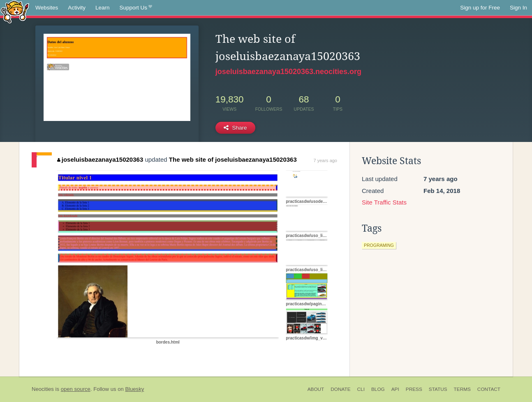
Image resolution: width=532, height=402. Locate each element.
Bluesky (134, 389)
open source (76, 389)
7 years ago (325, 160)
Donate (340, 389)
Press (414, 389)
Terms (462, 389)
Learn (103, 8)
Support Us (136, 8)
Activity (77, 8)
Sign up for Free (480, 8)
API (395, 389)
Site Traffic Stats (384, 202)
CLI (361, 389)
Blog (378, 389)
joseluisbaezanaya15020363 (100, 159)
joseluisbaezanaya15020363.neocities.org (288, 72)
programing (379, 245)
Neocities (43, 389)
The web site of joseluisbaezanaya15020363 (233, 159)
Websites (47, 8)
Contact (489, 389)
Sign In (518, 8)
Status (438, 389)
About (316, 389)
